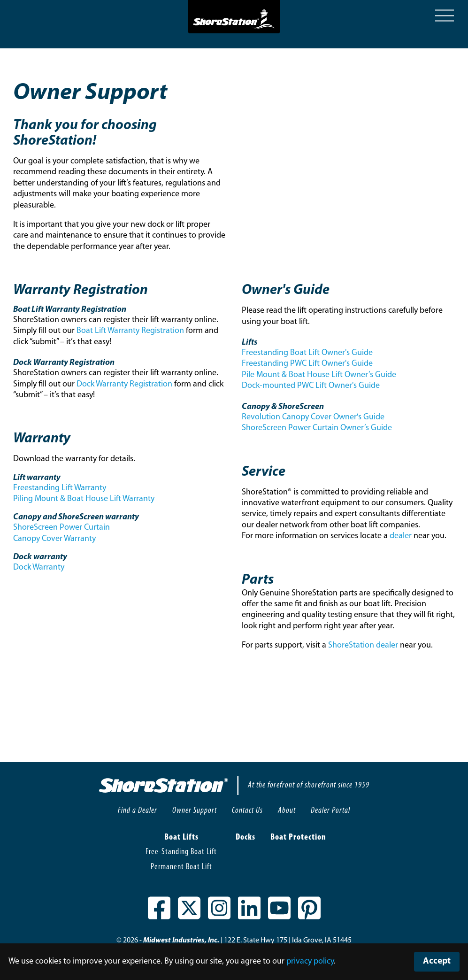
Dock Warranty (39, 567)
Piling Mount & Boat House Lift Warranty (84, 499)
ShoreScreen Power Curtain (61, 528)
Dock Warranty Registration (124, 384)
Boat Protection (298, 837)
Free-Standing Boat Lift (181, 852)
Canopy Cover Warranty (54, 539)
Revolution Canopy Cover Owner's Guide (313, 417)
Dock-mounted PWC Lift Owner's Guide (311, 386)
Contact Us (247, 811)
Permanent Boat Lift (181, 867)
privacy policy (310, 961)
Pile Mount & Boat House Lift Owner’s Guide (319, 375)
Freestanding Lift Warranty (60, 488)
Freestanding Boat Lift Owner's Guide (307, 353)
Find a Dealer (138, 811)
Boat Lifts (181, 837)
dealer (401, 536)
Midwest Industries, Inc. (181, 941)
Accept (437, 961)
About (287, 811)
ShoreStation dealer (363, 645)
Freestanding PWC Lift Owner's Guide (307, 364)
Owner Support (195, 811)
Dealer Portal (330, 811)
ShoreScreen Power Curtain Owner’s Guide (317, 428)
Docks (246, 837)
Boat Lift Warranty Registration (130, 331)
